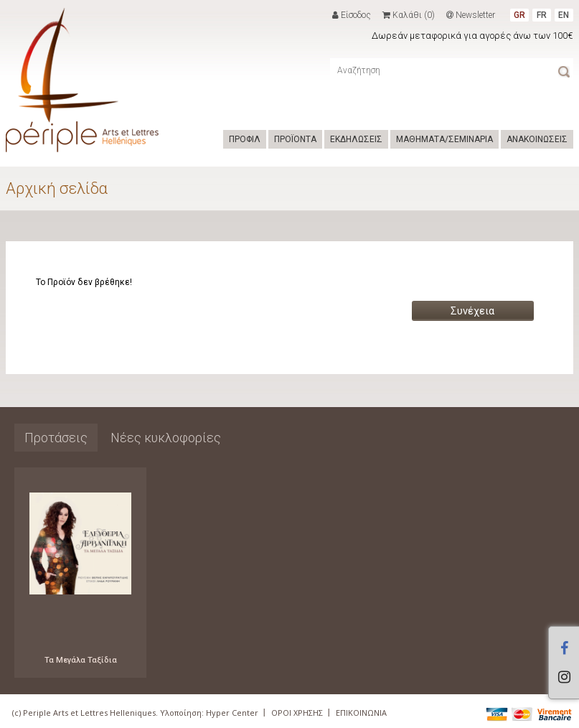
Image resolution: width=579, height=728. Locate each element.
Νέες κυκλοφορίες (166, 438)
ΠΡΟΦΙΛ (245, 139)
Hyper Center (232, 713)
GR (519, 15)
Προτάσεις (56, 438)
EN (564, 15)
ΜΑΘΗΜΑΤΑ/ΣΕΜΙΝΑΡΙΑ (444, 139)
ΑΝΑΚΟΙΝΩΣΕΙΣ (537, 139)
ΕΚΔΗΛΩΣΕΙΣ (356, 139)
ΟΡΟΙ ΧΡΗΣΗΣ (297, 713)
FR (542, 15)
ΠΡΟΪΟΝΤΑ (295, 139)
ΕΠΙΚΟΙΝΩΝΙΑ (361, 713)
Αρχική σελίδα (57, 188)
